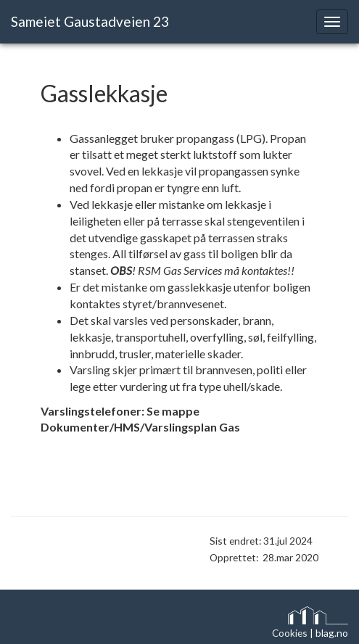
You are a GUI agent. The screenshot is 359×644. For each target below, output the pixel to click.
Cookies (290, 633)
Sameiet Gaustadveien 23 (90, 21)
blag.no (332, 633)
